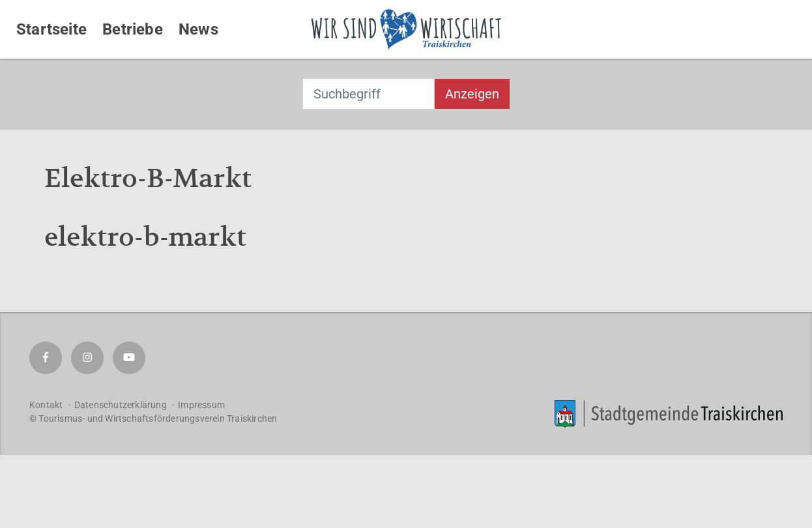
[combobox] (369, 94)
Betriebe (133, 29)
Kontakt (46, 405)
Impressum (201, 405)
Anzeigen (472, 94)
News (198, 29)
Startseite (51, 29)
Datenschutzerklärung (121, 405)
